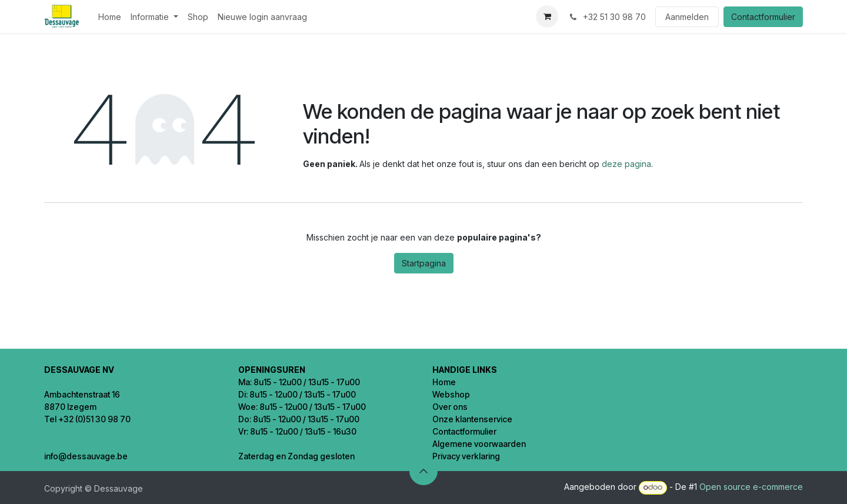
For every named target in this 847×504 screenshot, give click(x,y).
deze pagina (626, 164)
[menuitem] (110, 17)
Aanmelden (687, 17)
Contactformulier (763, 17)
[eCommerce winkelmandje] (547, 16)
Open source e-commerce (751, 487)
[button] (423, 471)
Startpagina (424, 263)
